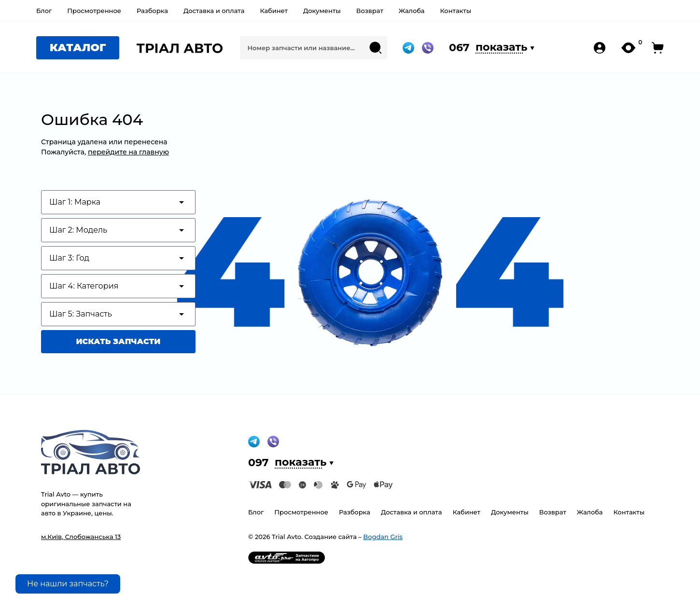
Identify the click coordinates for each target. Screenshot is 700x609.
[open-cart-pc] (658, 48)
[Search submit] (376, 48)
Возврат (370, 11)
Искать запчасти (119, 341)
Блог (44, 11)
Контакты (455, 11)
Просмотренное (94, 11)
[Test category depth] (118, 202)
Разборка (152, 11)
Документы (322, 11)
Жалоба (412, 11)
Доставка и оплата (214, 11)
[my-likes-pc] (629, 48)
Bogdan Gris (383, 537)
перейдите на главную (128, 152)
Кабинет (273, 11)
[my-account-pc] (600, 48)
